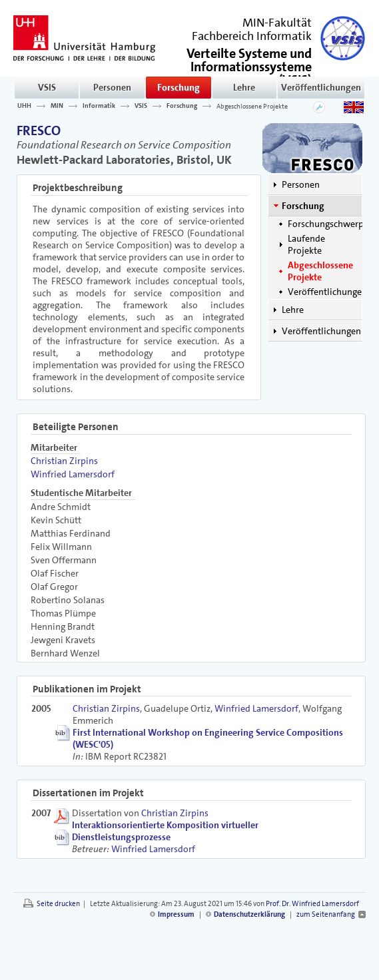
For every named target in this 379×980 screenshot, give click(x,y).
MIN (57, 106)
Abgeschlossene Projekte (252, 106)
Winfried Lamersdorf (73, 474)
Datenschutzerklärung (249, 914)
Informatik (99, 106)
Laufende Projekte (306, 244)
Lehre (244, 87)
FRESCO (39, 130)
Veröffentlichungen (321, 87)
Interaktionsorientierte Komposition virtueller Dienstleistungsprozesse (165, 831)
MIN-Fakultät (277, 23)
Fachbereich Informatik (252, 36)
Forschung (179, 87)
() (249, 66)
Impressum (176, 914)
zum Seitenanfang (326, 914)
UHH (24, 106)
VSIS (47, 87)
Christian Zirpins (64, 461)
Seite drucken (58, 904)
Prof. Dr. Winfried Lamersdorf (312, 904)
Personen (112, 87)
